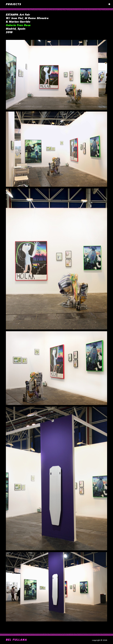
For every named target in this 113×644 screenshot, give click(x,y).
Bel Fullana (16, 640)
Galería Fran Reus (18, 25)
